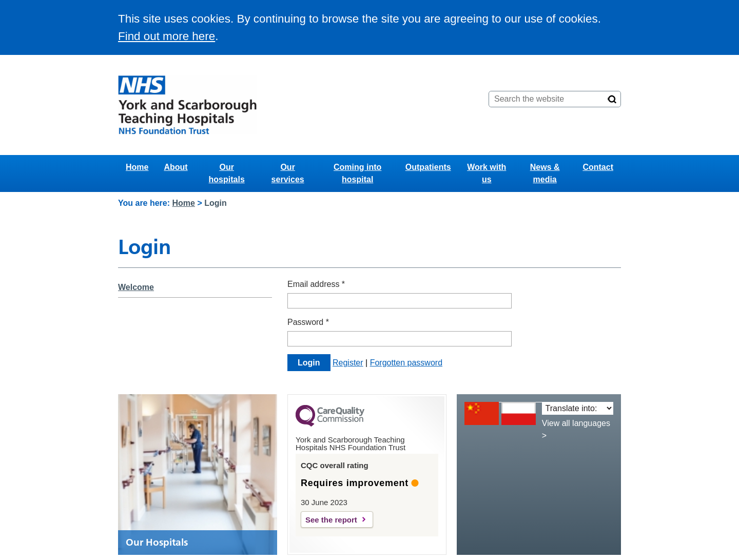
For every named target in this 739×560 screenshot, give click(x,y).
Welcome (136, 287)
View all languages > (576, 429)
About (176, 167)
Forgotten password (406, 363)
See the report (331, 520)
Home (137, 167)
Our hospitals (227, 173)
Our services (288, 173)
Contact (598, 167)
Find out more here (167, 36)
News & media (545, 173)
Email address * (316, 284)
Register (348, 363)
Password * (308, 322)
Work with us (487, 173)
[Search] (612, 99)
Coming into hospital (357, 173)
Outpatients (428, 167)
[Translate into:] (578, 408)
